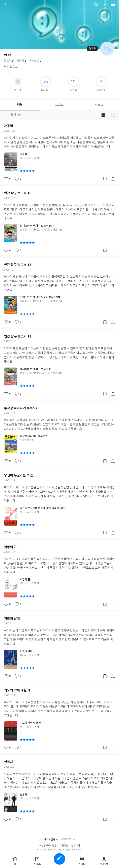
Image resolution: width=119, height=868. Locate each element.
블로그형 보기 (103, 115)
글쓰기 (59, 859)
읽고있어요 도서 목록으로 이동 (18, 82)
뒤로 (6, 4)
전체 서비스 (113, 4)
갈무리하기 (105, 179)
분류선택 (6, 115)
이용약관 (64, 846)
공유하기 (113, 179)
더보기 (105, 4)
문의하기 (76, 846)
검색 (96, 4)
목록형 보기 (113, 115)
